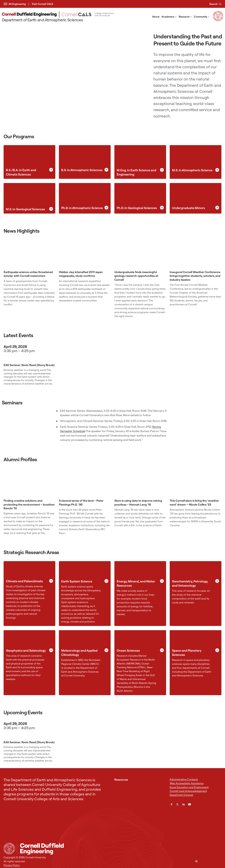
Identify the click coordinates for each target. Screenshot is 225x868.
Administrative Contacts (184, 779)
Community (202, 16)
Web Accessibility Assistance (187, 783)
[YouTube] (189, 804)
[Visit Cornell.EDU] (218, 20)
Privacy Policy (12, 865)
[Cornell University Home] (9, 849)
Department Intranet (181, 795)
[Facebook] (171, 804)
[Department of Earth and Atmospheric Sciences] (75, 17)
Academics (169, 16)
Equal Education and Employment (189, 787)
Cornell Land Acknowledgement (188, 791)
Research (185, 16)
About (156, 17)
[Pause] (196, 862)
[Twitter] (177, 804)
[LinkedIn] (184, 804)
